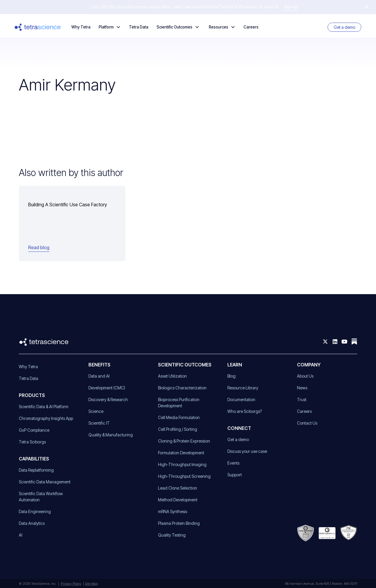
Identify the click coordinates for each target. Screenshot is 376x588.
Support (235, 475)
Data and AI (99, 376)
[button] (110, 27)
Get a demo (344, 27)
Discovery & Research (108, 399)
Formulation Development (181, 453)
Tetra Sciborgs (32, 442)
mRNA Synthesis (173, 511)
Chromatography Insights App (46, 418)
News (302, 388)
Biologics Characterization (182, 388)
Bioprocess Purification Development (179, 403)
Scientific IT (99, 423)
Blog (231, 376)
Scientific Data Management (45, 482)
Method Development (178, 500)
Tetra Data (139, 27)
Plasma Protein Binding (179, 523)
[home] (38, 27)
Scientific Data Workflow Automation (41, 497)
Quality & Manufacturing (111, 435)
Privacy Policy (71, 584)
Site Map (91, 584)
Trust (302, 399)
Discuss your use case (247, 451)
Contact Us (307, 423)
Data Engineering (35, 511)
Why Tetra (81, 27)
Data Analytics (32, 523)
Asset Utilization (172, 376)
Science (96, 411)
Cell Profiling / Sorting (178, 429)
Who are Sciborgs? (245, 411)
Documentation (241, 399)
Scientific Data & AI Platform (44, 407)
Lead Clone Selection (178, 488)
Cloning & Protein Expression (184, 441)
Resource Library (243, 388)
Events (233, 463)
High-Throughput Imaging (182, 464)
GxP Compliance (34, 430)
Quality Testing (172, 535)
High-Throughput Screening (184, 476)
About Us (305, 376)
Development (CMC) (107, 388)
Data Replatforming (36, 470)
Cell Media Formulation (179, 417)
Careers (251, 27)
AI (21, 535)
